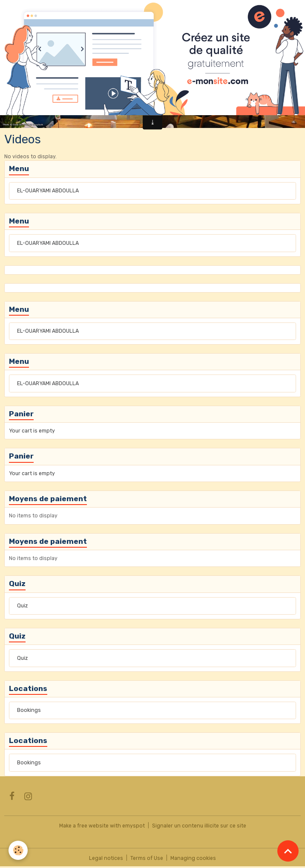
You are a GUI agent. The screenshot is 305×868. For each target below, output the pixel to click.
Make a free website (84, 826)
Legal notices (106, 858)
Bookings (29, 710)
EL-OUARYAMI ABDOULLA (48, 191)
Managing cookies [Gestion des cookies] (193, 858)
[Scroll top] (288, 851)
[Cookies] (18, 850)
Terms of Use (147, 858)
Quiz (22, 606)
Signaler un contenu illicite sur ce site (199, 826)
